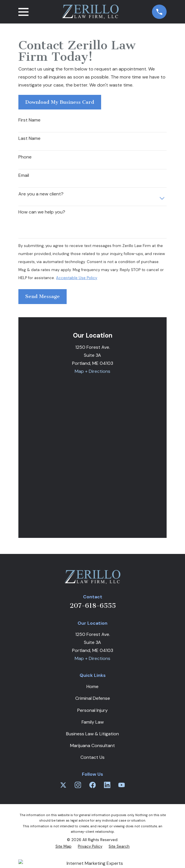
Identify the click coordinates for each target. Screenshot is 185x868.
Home (92, 686)
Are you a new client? (41, 194)
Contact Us (92, 757)
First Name (29, 120)
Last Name (29, 138)
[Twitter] (63, 785)
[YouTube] (122, 785)
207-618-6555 (93, 606)
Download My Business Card (60, 102)
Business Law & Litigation (92, 734)
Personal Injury (92, 710)
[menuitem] (63, 846)
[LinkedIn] (107, 785)
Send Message (43, 296)
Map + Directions (92, 371)
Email (24, 175)
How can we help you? (42, 212)
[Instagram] (78, 785)
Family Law (93, 722)
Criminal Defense (93, 698)
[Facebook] (92, 785)
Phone (25, 157)
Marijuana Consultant (92, 745)
